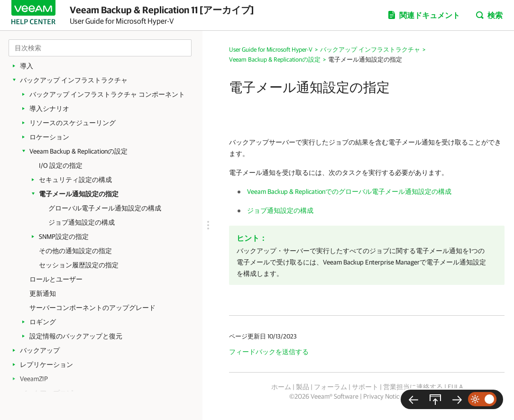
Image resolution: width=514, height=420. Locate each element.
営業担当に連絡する (413, 387)
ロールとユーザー (56, 279)
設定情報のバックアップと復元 (76, 336)
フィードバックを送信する (269, 352)
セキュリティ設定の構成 (75, 180)
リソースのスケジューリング (73, 123)
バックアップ (40, 350)
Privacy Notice (383, 396)
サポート (365, 387)
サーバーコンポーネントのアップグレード (92, 308)
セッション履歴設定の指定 (79, 265)
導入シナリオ (49, 109)
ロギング (43, 322)
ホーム (281, 387)
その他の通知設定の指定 (75, 251)
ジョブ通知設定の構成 (82, 222)
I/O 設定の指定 (61, 165)
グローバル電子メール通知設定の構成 (105, 208)
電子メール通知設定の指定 (79, 194)
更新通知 (43, 293)
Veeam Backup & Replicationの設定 (78, 151)
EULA (455, 387)
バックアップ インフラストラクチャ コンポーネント (107, 94)
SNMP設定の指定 (64, 237)
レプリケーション (46, 365)
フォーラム (330, 387)
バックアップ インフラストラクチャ (74, 80)
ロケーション (49, 137)
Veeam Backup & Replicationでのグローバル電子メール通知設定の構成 (349, 192)
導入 (27, 66)
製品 (303, 387)
